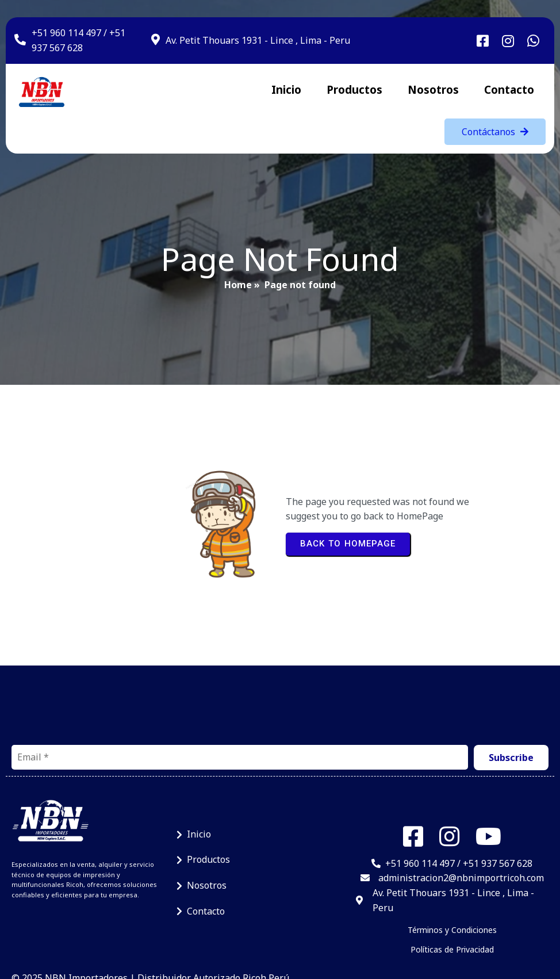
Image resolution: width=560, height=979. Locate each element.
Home (238, 270)
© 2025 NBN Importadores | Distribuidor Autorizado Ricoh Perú (150, 928)
